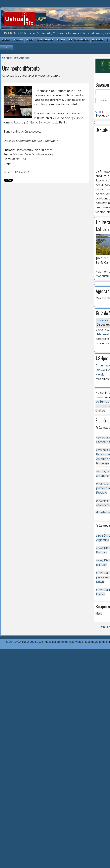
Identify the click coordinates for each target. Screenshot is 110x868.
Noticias (6, 40)
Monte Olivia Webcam (79, 40)
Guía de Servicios (45, 40)
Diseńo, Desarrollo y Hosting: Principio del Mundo (32, 654)
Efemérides (98, 40)
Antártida (18, 40)
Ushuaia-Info (10, 58)
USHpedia (61, 40)
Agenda (30, 40)
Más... (99, 614)
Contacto (6, 47)
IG (107, 40)
